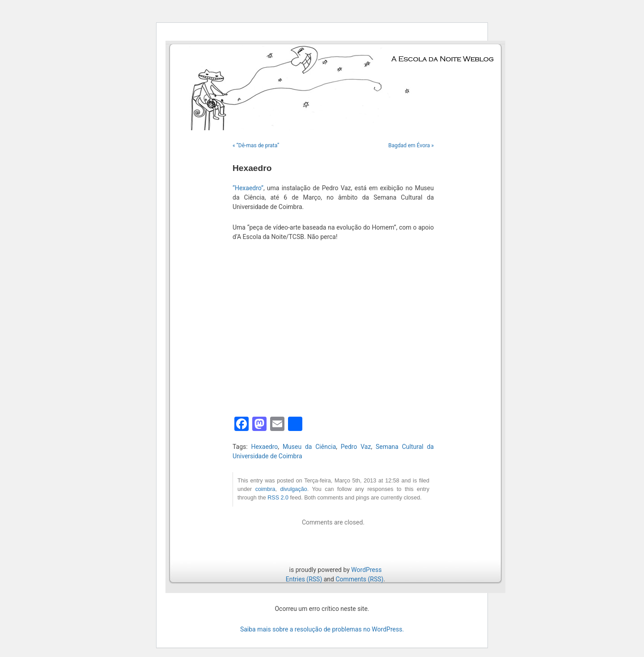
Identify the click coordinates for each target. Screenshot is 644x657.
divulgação (293, 489)
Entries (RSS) (304, 579)
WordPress (366, 570)
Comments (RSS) (359, 579)
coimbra (265, 489)
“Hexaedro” (248, 188)
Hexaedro (264, 447)
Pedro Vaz (356, 447)
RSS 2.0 (278, 498)
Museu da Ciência (309, 447)
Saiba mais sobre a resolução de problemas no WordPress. (322, 629)
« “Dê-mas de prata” (256, 145)
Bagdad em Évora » (411, 145)
